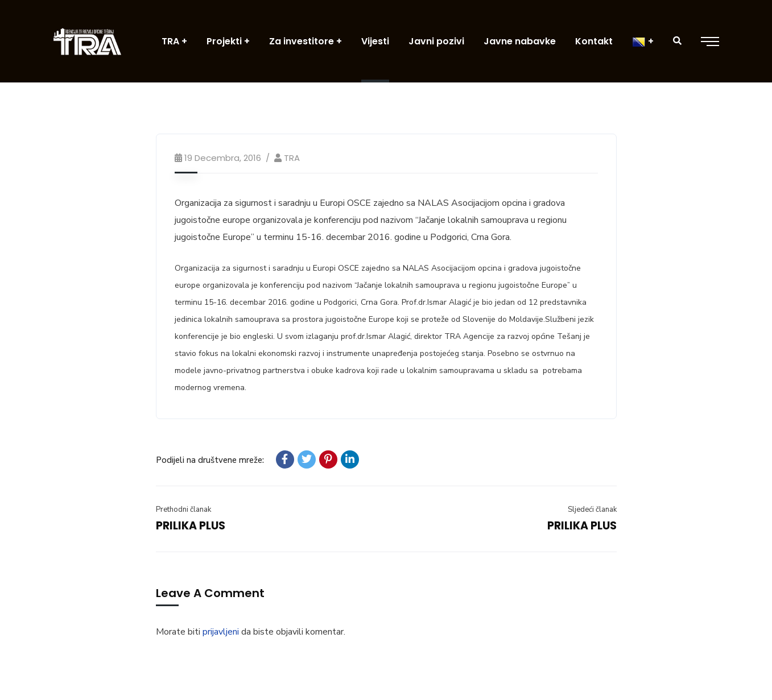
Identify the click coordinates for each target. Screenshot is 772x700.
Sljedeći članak (592, 510)
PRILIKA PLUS (191, 526)
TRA (292, 158)
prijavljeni (221, 632)
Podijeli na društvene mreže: (210, 460)
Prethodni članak (183, 510)
